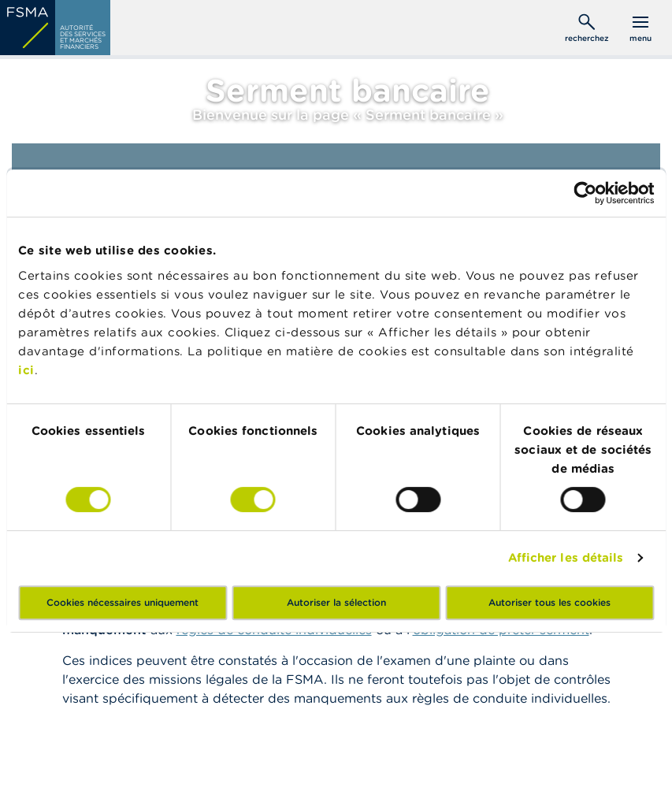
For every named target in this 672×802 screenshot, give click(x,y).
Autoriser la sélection (336, 602)
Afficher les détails (566, 557)
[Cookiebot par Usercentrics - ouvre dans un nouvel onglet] (585, 193)
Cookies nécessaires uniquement (123, 602)
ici (26, 370)
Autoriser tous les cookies (549, 602)
